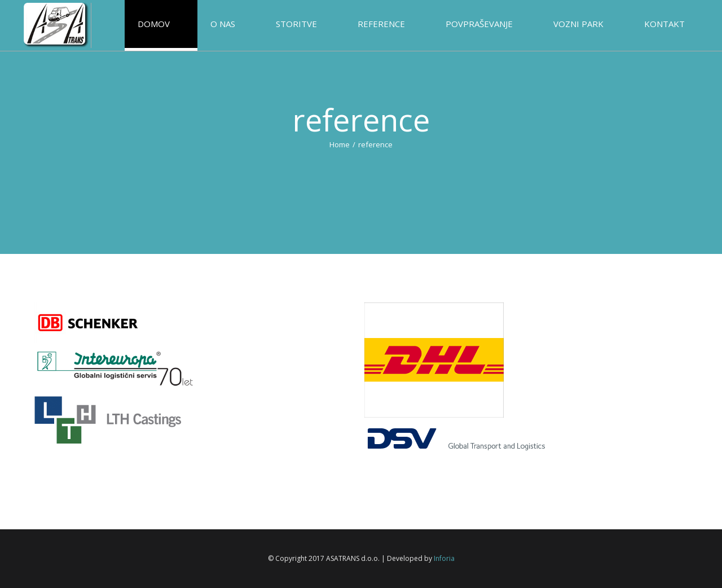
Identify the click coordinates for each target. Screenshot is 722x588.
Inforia (444, 558)
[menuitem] (175, 25)
